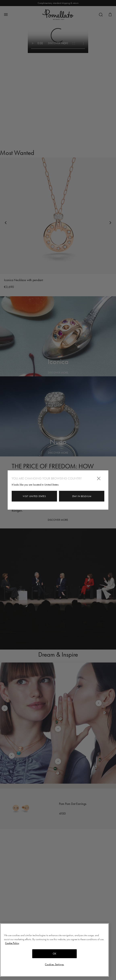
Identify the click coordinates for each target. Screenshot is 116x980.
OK (55, 954)
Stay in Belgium (82, 496)
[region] (54, 950)
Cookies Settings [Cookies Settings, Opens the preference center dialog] (54, 964)
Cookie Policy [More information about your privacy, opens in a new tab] (12, 943)
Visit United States (34, 496)
